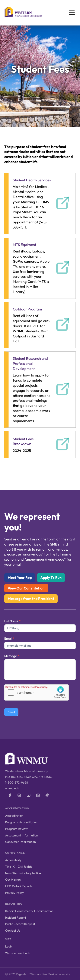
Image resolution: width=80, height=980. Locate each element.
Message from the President (31, 599)
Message (12, 656)
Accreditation (14, 816)
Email (9, 638)
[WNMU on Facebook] (10, 795)
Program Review (16, 829)
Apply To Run (51, 577)
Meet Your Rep (20, 577)
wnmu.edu (12, 788)
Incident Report (16, 918)
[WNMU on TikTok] (47, 795)
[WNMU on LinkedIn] (38, 795)
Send (11, 712)
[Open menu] (72, 13)
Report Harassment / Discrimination (29, 911)
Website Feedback (17, 953)
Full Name (12, 621)
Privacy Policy (14, 893)
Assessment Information (22, 835)
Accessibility (13, 860)
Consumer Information (20, 842)
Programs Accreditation (21, 822)
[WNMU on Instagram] (19, 795)
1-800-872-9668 (17, 783)
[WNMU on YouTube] (29, 795)
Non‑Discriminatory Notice (23, 873)
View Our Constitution (26, 588)
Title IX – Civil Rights (19, 867)
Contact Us (13, 931)
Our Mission (13, 880)
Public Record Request (20, 924)
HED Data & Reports (19, 886)
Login (9, 946)
